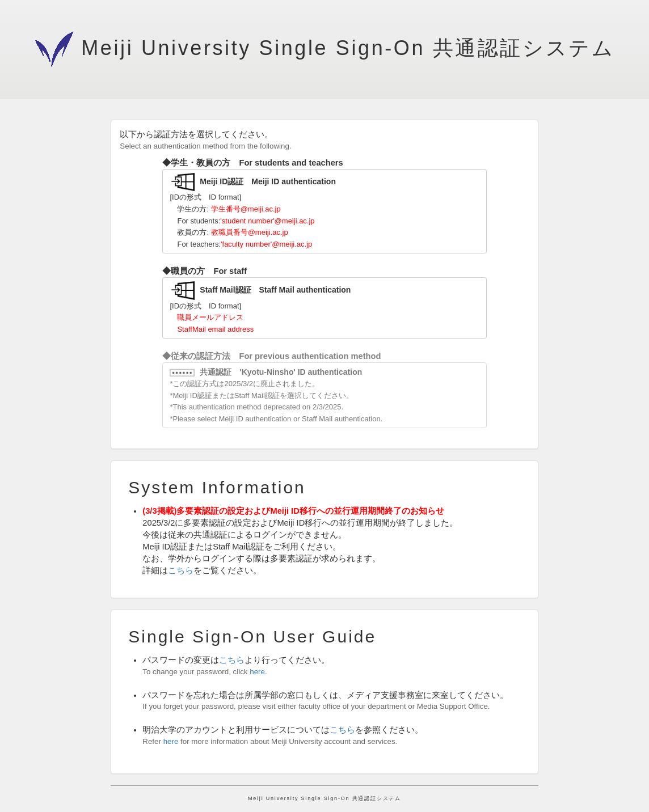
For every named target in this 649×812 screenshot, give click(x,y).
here (257, 672)
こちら (181, 570)
